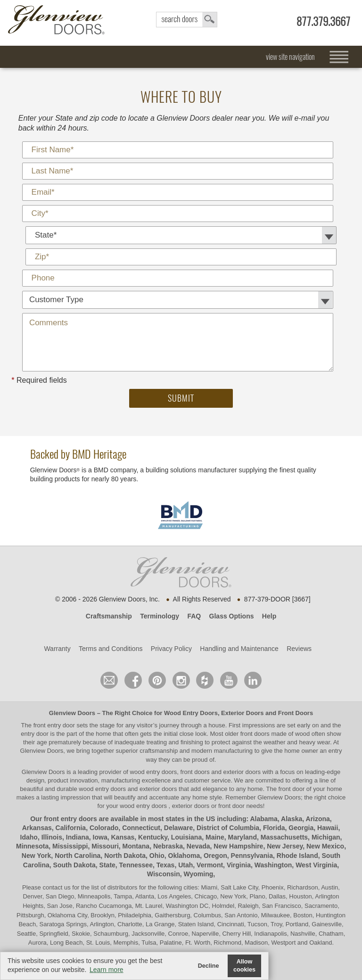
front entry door (55, 725)
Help (269, 616)
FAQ (194, 616)
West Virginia (316, 865)
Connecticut (141, 828)
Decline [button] (209, 966)
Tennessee (136, 865)
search (187, 20)
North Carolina (78, 856)
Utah (185, 865)
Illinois (52, 837)
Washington (273, 865)
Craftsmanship (109, 616)
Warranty (57, 649)
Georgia (301, 828)
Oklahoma (184, 856)
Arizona (318, 819)
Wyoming (199, 874)
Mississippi (70, 846)
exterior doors (158, 789)
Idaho (29, 837)
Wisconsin (164, 874)
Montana (136, 846)
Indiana (78, 837)
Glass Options (232, 616)
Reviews (299, 649)
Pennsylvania (252, 856)
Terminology (160, 616)
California (71, 828)
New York (37, 856)
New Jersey (285, 846)
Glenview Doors (72, 713)
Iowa (100, 837)
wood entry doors (103, 789)
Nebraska (168, 846)
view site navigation (290, 57)
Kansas (123, 837)
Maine (215, 837)
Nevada (198, 846)
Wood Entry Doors (191, 713)
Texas (166, 865)
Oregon (215, 856)
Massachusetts (284, 837)
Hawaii (328, 828)
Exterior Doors (242, 713)
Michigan (326, 837)
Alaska (292, 819)
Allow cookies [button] (244, 966)
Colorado (104, 828)
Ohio (157, 856)
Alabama (263, 819)
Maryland (242, 837)
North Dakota (125, 856)
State (107, 865)
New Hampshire (238, 846)
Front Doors (296, 713)
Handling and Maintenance (239, 649)
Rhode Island (297, 856)
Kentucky (153, 837)
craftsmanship (159, 751)
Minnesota (32, 846)
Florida (274, 828)
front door (292, 789)
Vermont (210, 865)
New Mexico (325, 846)
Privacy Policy (171, 649)
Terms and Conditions (111, 649)
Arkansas (37, 828)
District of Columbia (228, 828)
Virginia (239, 865)
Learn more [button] (107, 970)
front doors (255, 734)
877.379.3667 (323, 21)
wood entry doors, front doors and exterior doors (195, 772)
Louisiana (186, 837)
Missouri (105, 846)
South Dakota (74, 865)
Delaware (178, 828)
